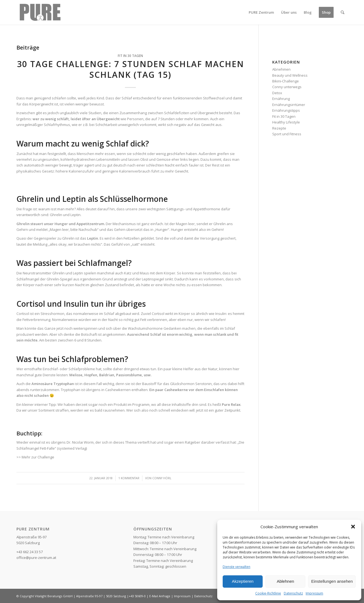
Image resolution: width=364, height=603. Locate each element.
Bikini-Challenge (286, 81)
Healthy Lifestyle (286, 122)
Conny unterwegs (287, 87)
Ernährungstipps (286, 110)
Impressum (314, 593)
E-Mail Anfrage (160, 596)
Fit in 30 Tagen (130, 56)
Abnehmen (281, 69)
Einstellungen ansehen (332, 581)
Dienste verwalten (237, 567)
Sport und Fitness (287, 134)
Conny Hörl (162, 478)
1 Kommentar (129, 478)
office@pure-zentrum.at (36, 558)
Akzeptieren (243, 581)
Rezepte (279, 128)
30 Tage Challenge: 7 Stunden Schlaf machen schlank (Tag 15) (131, 69)
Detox (277, 93)
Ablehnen (285, 581)
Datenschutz (293, 593)
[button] (353, 527)
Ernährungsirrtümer (289, 105)
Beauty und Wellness (290, 75)
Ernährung (281, 99)
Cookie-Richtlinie (268, 593)
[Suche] (342, 12)
